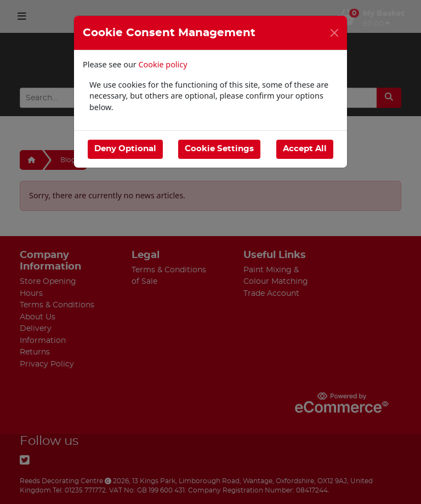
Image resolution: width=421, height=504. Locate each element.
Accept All (305, 149)
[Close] (334, 33)
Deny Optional (125, 149)
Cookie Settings (219, 149)
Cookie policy (163, 64)
